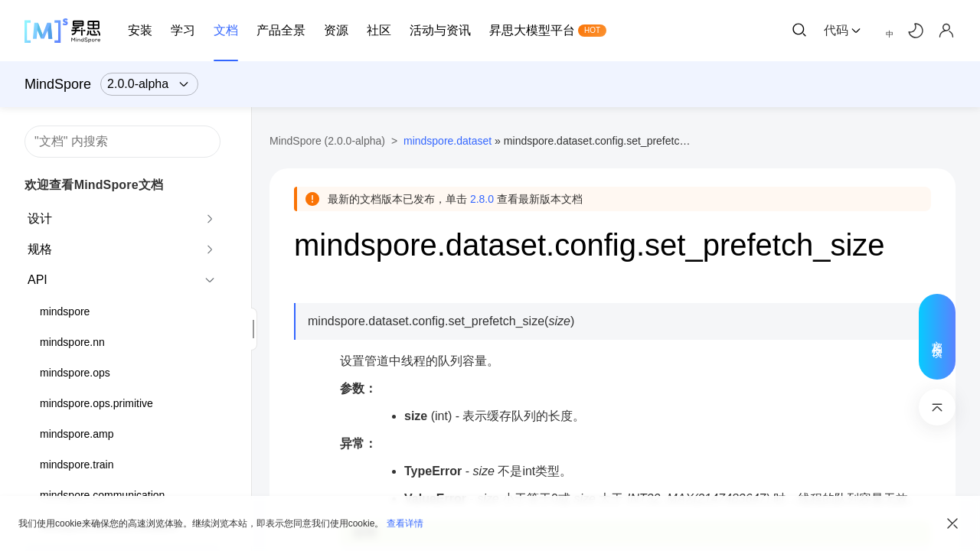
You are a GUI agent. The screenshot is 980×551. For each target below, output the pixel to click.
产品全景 (281, 30)
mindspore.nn (72, 342)
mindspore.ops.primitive (96, 403)
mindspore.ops (75, 373)
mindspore (65, 311)
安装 (140, 30)
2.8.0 (482, 199)
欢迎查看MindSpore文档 (94, 185)
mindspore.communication (102, 495)
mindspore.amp (77, 434)
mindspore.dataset (448, 141)
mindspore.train (77, 465)
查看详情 (405, 523)
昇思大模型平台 (532, 30)
